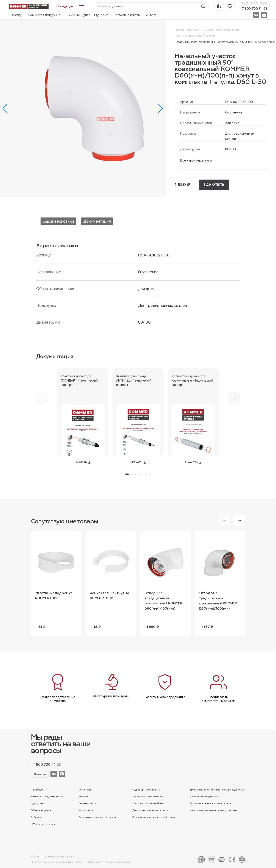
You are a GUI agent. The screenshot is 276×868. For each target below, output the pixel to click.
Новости (84, 797)
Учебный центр (79, 15)
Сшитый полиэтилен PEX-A (148, 803)
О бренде (15, 15)
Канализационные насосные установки (213, 810)
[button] (5, 109)
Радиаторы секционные (147, 790)
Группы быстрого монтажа (148, 797)
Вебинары (37, 817)
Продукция (194, 30)
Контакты (151, 15)
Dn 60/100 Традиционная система (195, 36)
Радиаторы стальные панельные (98, 817)
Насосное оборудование (204, 797)
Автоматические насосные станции (211, 803)
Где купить (102, 15)
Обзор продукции (41, 810)
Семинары (85, 790)
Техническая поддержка (45, 15)
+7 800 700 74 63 (254, 9)
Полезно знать (87, 803)
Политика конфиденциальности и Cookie (56, 862)
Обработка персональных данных (109, 862)
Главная (180, 30)
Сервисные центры (127, 15)
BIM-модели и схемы (43, 824)
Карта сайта (86, 810)
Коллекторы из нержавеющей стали (154, 817)
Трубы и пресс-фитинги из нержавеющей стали (217, 790)
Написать (40, 774)
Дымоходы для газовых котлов (221, 30)
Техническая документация (47, 797)
